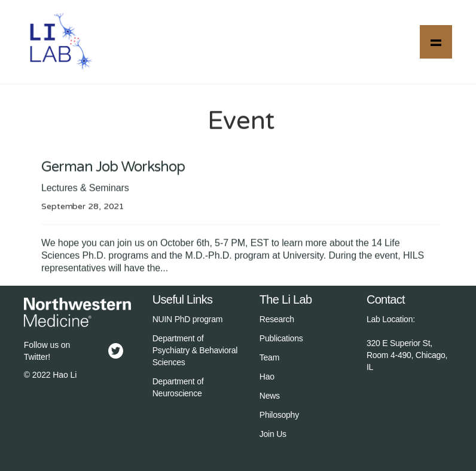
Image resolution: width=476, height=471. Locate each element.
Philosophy (279, 415)
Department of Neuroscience (178, 387)
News (270, 396)
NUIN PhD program (188, 319)
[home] (60, 42)
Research (277, 319)
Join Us (273, 434)
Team (269, 357)
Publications (281, 338)
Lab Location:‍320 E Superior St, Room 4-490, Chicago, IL (407, 343)
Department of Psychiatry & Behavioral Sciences (195, 350)
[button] (436, 42)
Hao (267, 377)
